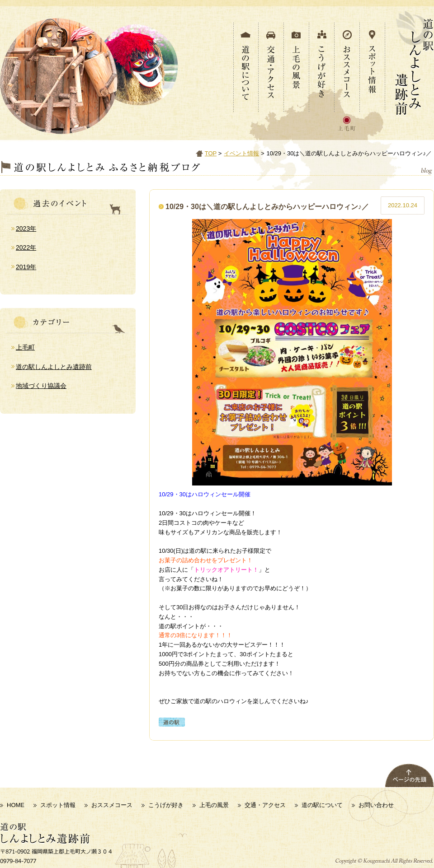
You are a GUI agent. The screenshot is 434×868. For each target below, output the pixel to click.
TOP (211, 153)
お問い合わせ (376, 805)
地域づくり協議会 (41, 386)
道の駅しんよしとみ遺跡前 (54, 367)
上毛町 (25, 347)
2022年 (26, 247)
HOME (16, 805)
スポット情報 (58, 805)
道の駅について (322, 805)
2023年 (26, 229)
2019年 (26, 267)
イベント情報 (241, 153)
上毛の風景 (214, 805)
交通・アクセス (265, 805)
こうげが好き (166, 805)
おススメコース (112, 805)
